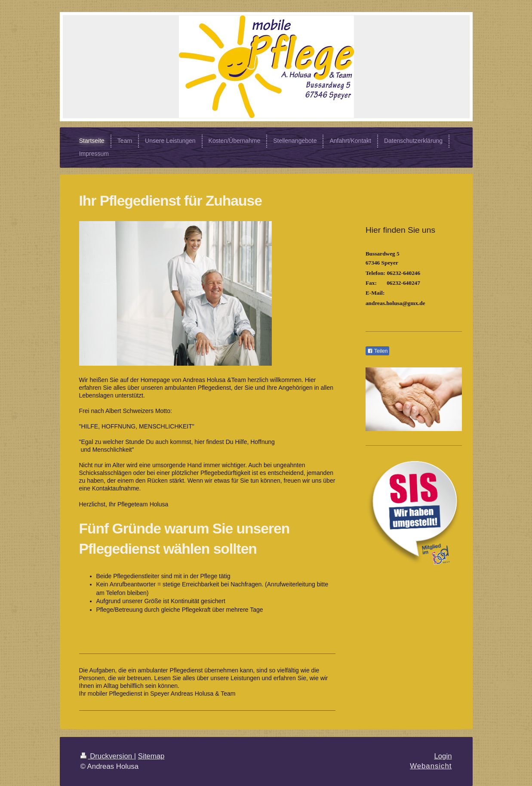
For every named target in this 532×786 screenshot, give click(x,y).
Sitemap (151, 756)
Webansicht (431, 766)
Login (443, 756)
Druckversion (107, 756)
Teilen (377, 351)
